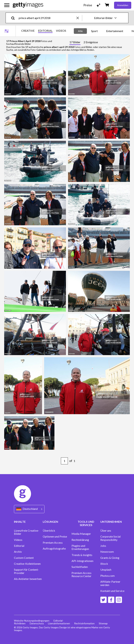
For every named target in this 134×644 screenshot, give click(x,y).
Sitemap (103, 623)
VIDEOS (61, 31)
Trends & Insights (82, 555)
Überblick (49, 531)
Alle (80, 31)
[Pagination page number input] (64, 461)
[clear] (79, 18)
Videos (18, 540)
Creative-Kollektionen (27, 564)
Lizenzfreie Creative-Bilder (27, 532)
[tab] (75, 43)
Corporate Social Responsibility (110, 538)
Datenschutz (37, 623)
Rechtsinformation (84, 623)
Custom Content (24, 558)
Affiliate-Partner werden (110, 583)
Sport (94, 31)
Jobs (103, 546)
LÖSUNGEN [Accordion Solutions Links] (50, 522)
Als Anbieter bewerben (28, 579)
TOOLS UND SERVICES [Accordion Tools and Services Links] (86, 523)
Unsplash (106, 570)
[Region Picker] (29, 509)
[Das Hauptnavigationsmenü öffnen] (7, 5)
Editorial (19, 546)
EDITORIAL (45, 31)
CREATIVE (28, 31)
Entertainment (115, 31)
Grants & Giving (110, 558)
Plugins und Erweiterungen (80, 547)
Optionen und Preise (55, 536)
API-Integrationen (82, 561)
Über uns (106, 531)
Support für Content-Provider (26, 571)
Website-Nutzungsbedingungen (32, 621)
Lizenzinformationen (59, 623)
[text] (47, 18)
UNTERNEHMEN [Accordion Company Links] (111, 522)
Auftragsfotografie (54, 549)
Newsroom (107, 552)
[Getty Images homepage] (28, 5)
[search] (14, 18)
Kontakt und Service (112, 591)
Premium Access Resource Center (81, 574)
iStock (104, 564)
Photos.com (107, 576)
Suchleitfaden (80, 567)
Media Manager (81, 534)
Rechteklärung (80, 540)
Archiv (18, 552)
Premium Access (53, 543)
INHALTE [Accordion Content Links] (20, 522)
